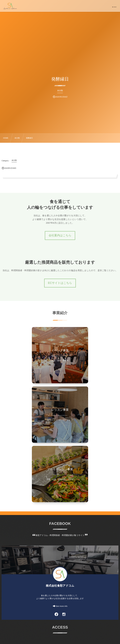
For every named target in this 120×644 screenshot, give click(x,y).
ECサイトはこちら (60, 283)
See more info (62, 606)
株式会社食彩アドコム (60, 586)
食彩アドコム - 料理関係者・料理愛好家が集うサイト (60, 535)
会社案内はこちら (60, 235)
